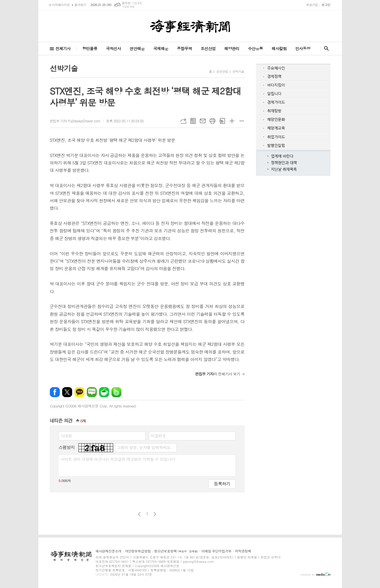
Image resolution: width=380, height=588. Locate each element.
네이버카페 (104, 392)
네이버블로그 (92, 392)
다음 (155, 514)
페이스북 (55, 392)
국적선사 (114, 48)
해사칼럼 (279, 48)
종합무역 (185, 48)
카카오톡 (79, 392)
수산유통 (256, 48)
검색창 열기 (325, 48)
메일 (203, 121)
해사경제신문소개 (109, 551)
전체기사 (63, 48)
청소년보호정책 (176, 551)
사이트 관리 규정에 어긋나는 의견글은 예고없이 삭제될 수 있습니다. (119, 459)
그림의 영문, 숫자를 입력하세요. (144, 447)
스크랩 (222, 121)
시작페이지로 (61, 5)
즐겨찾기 (80, 5)
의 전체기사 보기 (217, 374)
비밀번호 (159, 436)
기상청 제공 (128, 7)
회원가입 (312, 5)
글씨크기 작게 (242, 121)
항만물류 (90, 48)
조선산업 (208, 48)
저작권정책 (243, 551)
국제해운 (161, 48)
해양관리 (232, 48)
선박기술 (238, 71)
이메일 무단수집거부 (216, 551)
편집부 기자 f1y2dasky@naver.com (75, 121)
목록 (193, 121)
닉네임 (66, 436)
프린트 (212, 121)
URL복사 (183, 121)
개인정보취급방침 (138, 551)
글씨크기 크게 (232, 121)
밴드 (116, 392)
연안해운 (137, 48)
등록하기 (222, 484)
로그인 (326, 5)
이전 (139, 514)
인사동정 (303, 48)
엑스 (67, 392)
